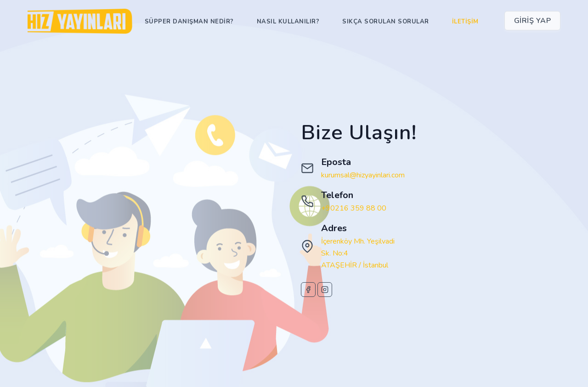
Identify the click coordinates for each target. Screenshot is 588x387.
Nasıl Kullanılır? (288, 22)
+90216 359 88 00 (354, 208)
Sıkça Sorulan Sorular (386, 22)
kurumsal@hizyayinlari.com (363, 175)
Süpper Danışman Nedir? (189, 22)
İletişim (465, 22)
